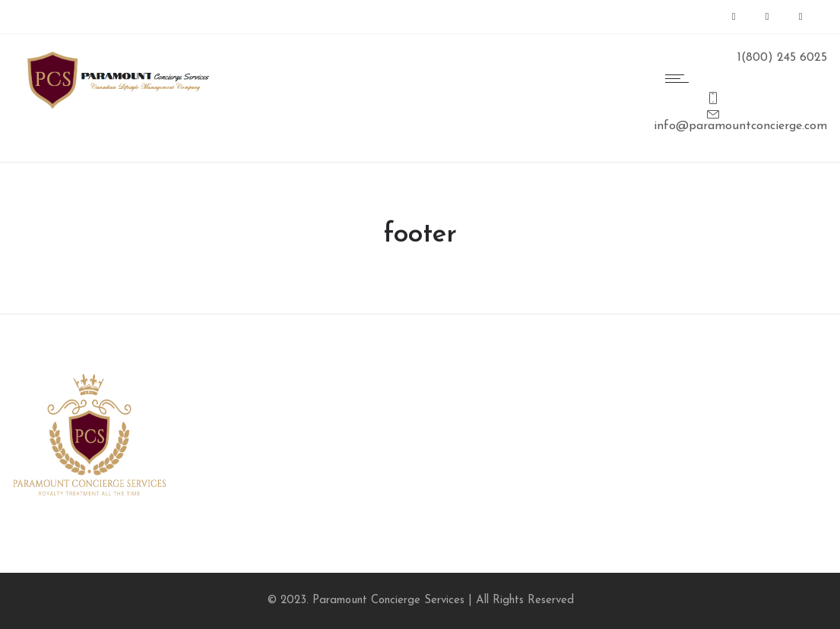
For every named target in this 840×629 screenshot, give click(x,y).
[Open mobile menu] (680, 78)
